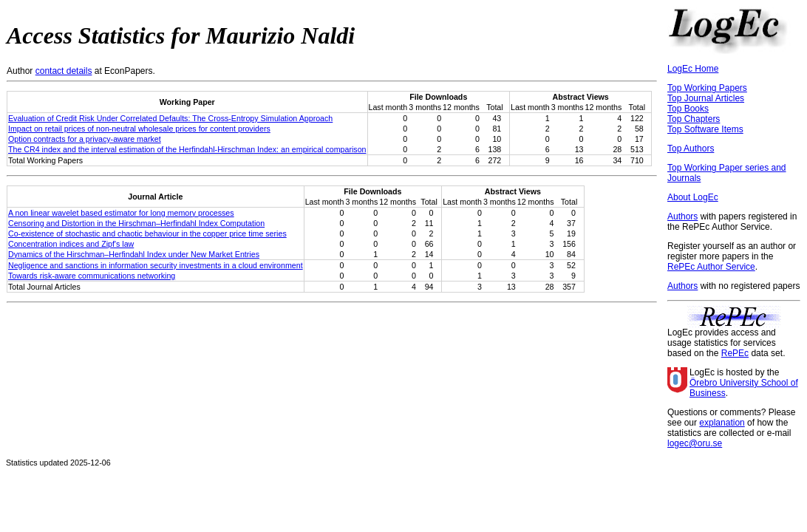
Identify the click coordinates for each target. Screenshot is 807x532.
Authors (682, 216)
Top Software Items (705, 129)
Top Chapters (694, 119)
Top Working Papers (707, 88)
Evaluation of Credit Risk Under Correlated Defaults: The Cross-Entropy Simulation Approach (170, 118)
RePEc (735, 353)
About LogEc (693, 197)
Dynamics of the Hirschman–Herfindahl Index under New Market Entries (134, 254)
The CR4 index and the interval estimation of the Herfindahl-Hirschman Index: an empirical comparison (187, 149)
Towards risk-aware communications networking (92, 276)
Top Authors (691, 149)
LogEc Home (693, 69)
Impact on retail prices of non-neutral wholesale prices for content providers (139, 129)
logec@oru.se (695, 443)
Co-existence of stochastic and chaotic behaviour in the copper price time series (147, 233)
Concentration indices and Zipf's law (71, 244)
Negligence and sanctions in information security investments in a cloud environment (156, 265)
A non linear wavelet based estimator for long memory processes (121, 213)
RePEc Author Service (711, 267)
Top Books (688, 109)
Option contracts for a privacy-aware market (85, 139)
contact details (64, 71)
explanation (722, 423)
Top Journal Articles (706, 98)
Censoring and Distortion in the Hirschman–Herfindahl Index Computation (136, 223)
